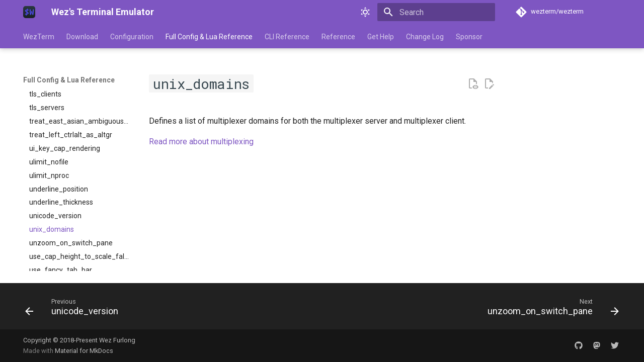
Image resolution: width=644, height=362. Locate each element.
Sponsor (469, 37)
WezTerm (39, 37)
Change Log (425, 37)
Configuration (132, 37)
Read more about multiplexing (201, 142)
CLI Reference (287, 37)
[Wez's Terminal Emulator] (29, 12)
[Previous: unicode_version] (74, 309)
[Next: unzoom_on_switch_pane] (550, 309)
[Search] (436, 12)
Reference (338, 37)
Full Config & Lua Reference (209, 37)
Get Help (381, 37)
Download (82, 37)
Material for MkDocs (84, 351)
